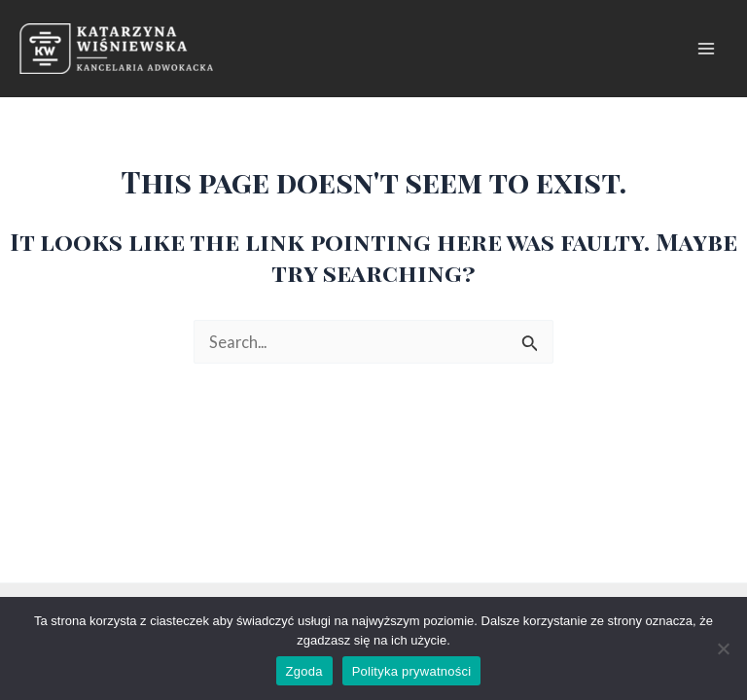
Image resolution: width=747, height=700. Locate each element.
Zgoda (304, 671)
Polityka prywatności (412, 671)
